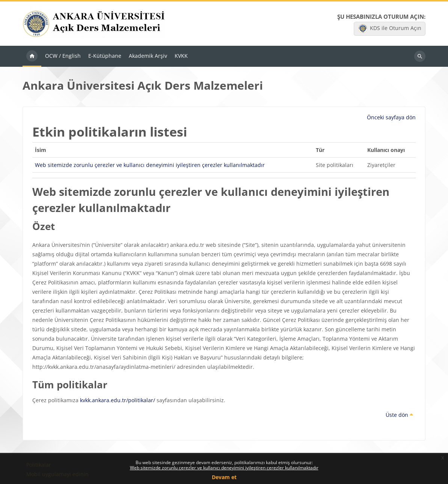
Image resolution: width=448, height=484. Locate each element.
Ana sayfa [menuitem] (32, 57)
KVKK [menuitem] (181, 56)
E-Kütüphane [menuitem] (105, 56)
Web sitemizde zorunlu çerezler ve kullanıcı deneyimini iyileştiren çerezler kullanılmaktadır (224, 468)
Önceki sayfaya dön (391, 118)
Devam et (224, 477)
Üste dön (399, 415)
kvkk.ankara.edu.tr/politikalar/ (118, 401)
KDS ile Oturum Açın (390, 29)
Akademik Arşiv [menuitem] (148, 56)
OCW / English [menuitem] (63, 56)
